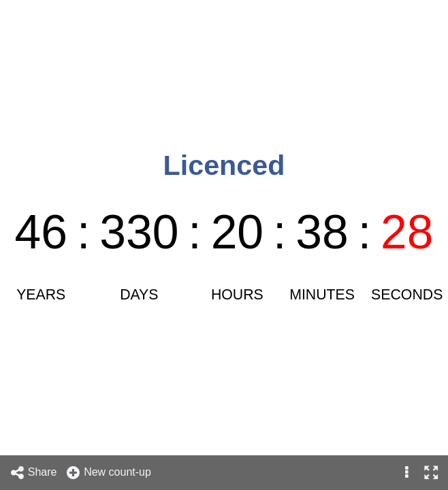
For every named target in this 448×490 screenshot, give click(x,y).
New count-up (108, 473)
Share (33, 473)
